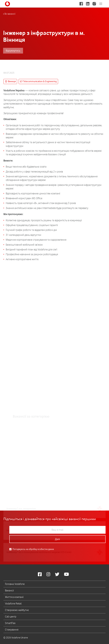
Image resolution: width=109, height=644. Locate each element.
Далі (57, 539)
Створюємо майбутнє (17, 610)
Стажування (12, 630)
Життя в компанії (14, 597)
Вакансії (9, 590)
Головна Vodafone (15, 584)
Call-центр (11, 617)
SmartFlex (10, 623)
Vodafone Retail (13, 603)
